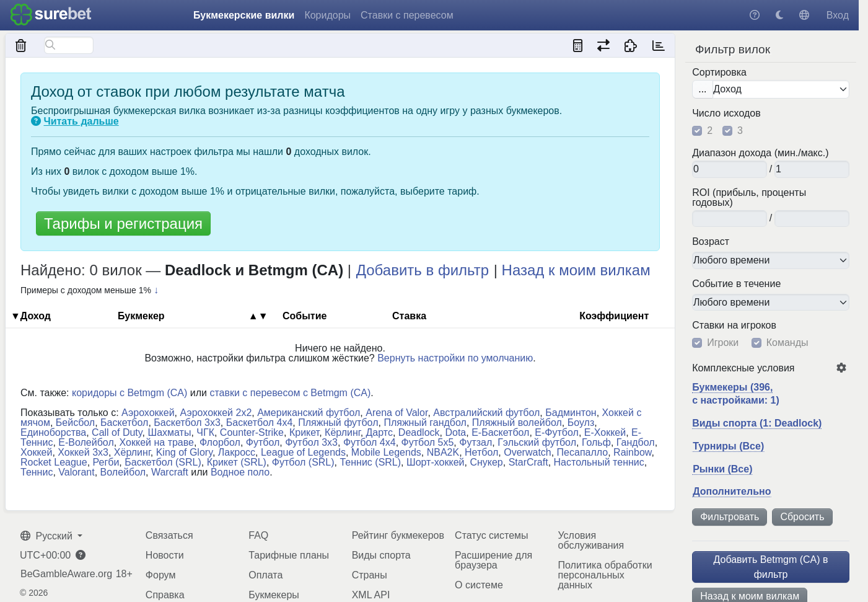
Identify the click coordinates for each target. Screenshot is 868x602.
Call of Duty (117, 432)
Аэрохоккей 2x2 (216, 413)
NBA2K (443, 452)
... (702, 89)
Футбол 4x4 (370, 442)
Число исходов (726, 113)
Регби (106, 462)
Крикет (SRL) (237, 462)
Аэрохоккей (148, 413)
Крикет (304, 432)
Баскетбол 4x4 (260, 423)
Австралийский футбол (486, 413)
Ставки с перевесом (407, 15)
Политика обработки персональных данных (605, 575)
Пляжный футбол (338, 423)
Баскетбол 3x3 (187, 423)
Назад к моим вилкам (576, 270)
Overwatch (527, 452)
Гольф (596, 442)
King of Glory (184, 452)
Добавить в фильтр (423, 270)
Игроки (723, 343)
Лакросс (237, 452)
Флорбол (220, 442)
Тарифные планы (289, 555)
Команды (787, 343)
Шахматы (169, 432)
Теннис (37, 472)
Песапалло (583, 452)
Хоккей (36, 452)
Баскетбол (124, 423)
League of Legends (303, 452)
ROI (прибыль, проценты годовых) (749, 198)
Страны (370, 575)
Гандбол (636, 442)
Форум (161, 575)
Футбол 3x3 (311, 442)
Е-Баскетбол (500, 432)
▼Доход (31, 316)
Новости (165, 555)
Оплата (265, 575)
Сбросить (802, 517)
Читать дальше (81, 121)
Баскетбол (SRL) (163, 462)
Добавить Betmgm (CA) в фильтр (771, 567)
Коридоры (327, 15)
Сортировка (719, 73)
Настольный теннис (599, 462)
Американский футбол (309, 413)
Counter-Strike (252, 432)
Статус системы (492, 535)
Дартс (379, 432)
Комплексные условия (743, 368)
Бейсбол (75, 423)
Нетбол (481, 452)
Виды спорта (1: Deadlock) (757, 423)
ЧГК (205, 432)
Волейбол (123, 472)
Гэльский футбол (537, 442)
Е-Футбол (557, 432)
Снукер (486, 462)
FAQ (258, 535)
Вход (838, 15)
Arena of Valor (397, 413)
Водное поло (240, 472)
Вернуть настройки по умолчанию (455, 358)
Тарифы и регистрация (123, 224)
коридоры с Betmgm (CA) (129, 393)
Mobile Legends (386, 452)
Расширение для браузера (493, 560)
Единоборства (53, 432)
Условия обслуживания (591, 540)
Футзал (476, 442)
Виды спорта (381, 555)
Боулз (581, 423)
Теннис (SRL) (370, 462)
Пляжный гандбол (425, 423)
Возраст (711, 242)
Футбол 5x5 (428, 442)
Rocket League (54, 462)
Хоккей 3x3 (83, 452)
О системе (479, 585)
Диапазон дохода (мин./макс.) (760, 153)
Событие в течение (736, 284)
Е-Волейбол (86, 442)
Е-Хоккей (605, 432)
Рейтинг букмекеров (398, 535)
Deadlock (419, 432)
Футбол (263, 442)
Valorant (76, 472)
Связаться (169, 535)
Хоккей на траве (157, 442)
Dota (455, 432)
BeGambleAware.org (66, 574)
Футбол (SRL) (303, 462)
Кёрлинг (343, 432)
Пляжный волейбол (517, 423)
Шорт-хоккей (436, 462)
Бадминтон (571, 413)
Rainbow (632, 452)
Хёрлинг (132, 452)
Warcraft (170, 472)
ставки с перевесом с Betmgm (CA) (290, 393)
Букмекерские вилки (244, 15)
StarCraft (528, 462)
